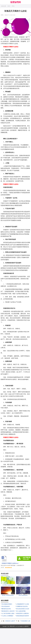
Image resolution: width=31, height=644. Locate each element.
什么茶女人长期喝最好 (7, 616)
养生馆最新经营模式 (7, 604)
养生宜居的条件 (6, 606)
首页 (9, 6)
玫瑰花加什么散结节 (10, 621)
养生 (13, 6)
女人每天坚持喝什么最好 (8, 613)
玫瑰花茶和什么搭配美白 (23, 613)
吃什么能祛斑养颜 (21, 611)
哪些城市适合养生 (6, 609)
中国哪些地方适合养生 (22, 606)
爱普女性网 (12, 626)
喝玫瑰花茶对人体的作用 (8, 611)
